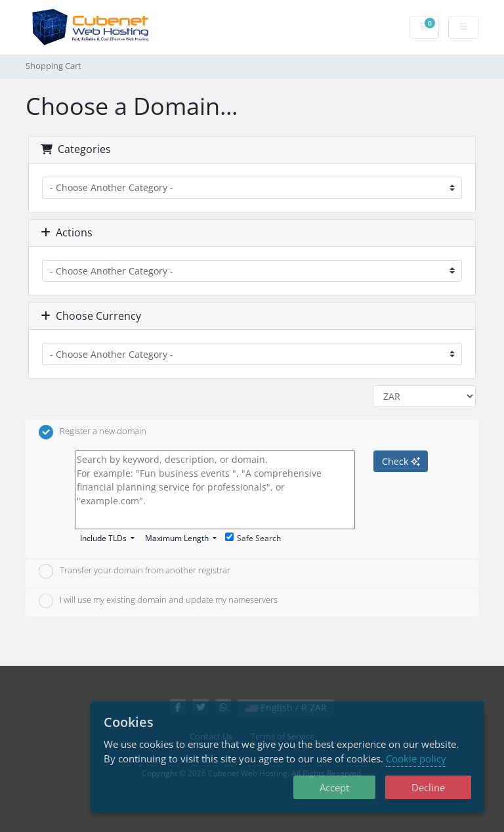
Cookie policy (416, 758)
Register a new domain (93, 432)
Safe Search (253, 538)
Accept (334, 787)
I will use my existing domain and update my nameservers (158, 601)
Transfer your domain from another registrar (135, 571)
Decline (428, 787)
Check (401, 461)
